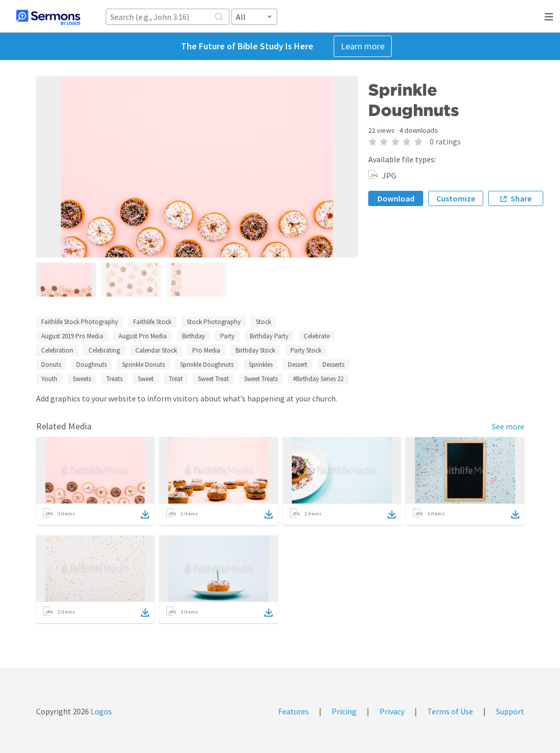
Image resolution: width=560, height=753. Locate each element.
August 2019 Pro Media (72, 336)
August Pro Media (143, 336)
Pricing (344, 711)
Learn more (363, 46)
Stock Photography (214, 322)
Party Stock (306, 350)
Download (396, 198)
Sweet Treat (213, 379)
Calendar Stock (156, 350)
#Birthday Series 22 (318, 379)
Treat (176, 379)
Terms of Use (450, 711)
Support (510, 711)
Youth (49, 379)
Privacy (392, 711)
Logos (100, 711)
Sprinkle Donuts (143, 365)
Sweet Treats (261, 379)
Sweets (82, 379)
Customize (456, 198)
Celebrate (317, 336)
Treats (114, 379)
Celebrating (104, 350)
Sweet (146, 379)
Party (227, 336)
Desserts (333, 365)
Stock (263, 322)
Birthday (194, 336)
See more (508, 426)
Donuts (51, 365)
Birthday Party (269, 336)
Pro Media (206, 350)
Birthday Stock (255, 350)
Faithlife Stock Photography (80, 322)
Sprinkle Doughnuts (207, 365)
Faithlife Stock (152, 322)
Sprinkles (261, 365)
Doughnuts (92, 365)
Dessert (298, 365)
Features (293, 711)
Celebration (57, 350)
